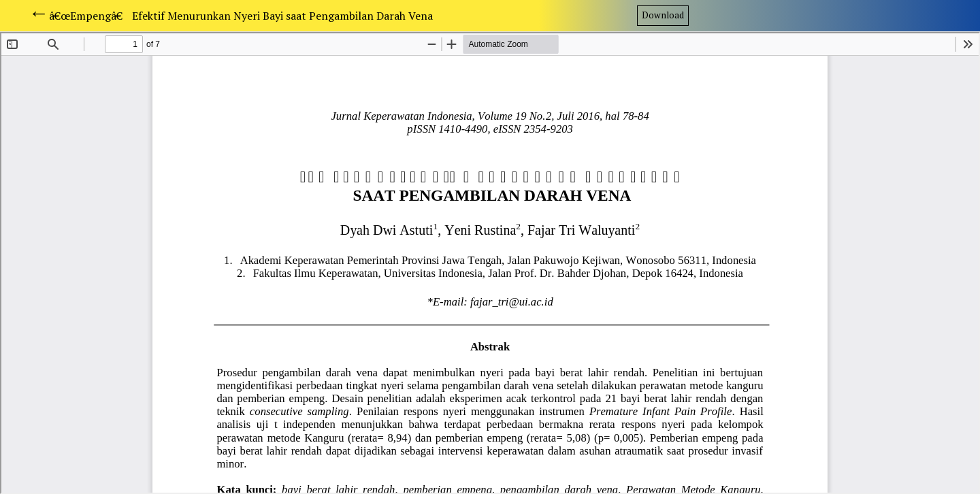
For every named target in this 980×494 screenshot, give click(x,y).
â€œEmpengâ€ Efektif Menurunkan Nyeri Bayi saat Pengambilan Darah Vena (241, 16)
